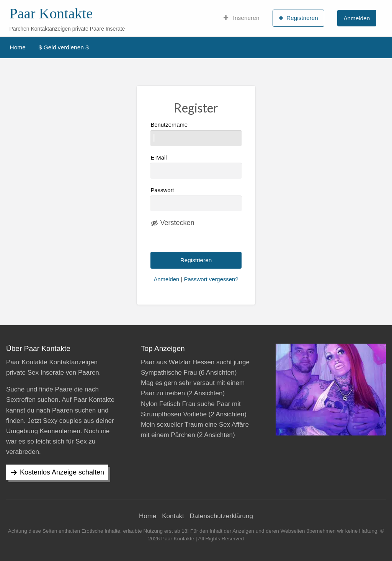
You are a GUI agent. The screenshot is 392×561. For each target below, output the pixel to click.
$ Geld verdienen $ (64, 47)
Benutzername (196, 134)
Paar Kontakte (51, 13)
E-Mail (196, 167)
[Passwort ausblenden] (172, 223)
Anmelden (357, 18)
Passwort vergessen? (211, 279)
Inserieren (242, 18)
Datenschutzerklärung (221, 516)
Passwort (162, 190)
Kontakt (173, 516)
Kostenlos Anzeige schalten (62, 472)
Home (18, 47)
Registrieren (298, 18)
